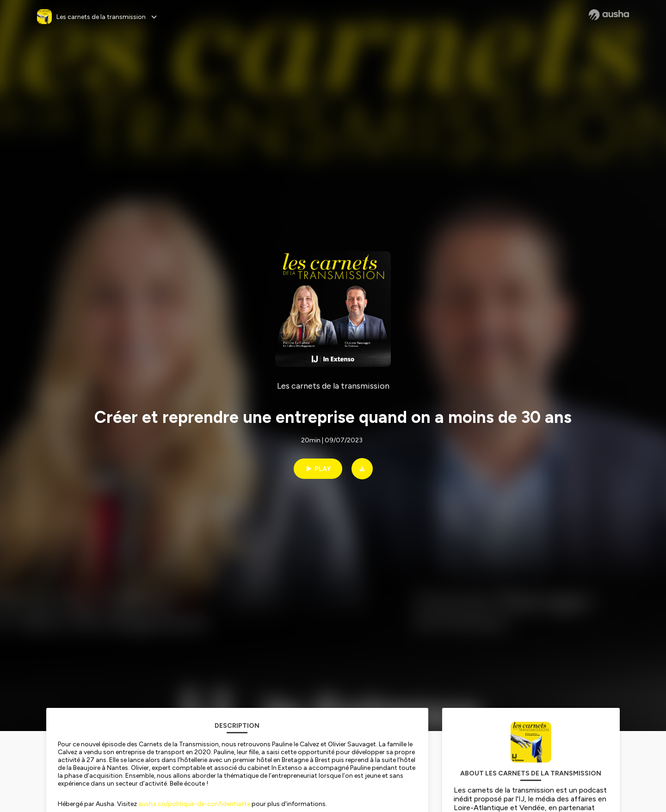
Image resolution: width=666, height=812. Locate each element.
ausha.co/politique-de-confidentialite (194, 804)
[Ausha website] (609, 15)
